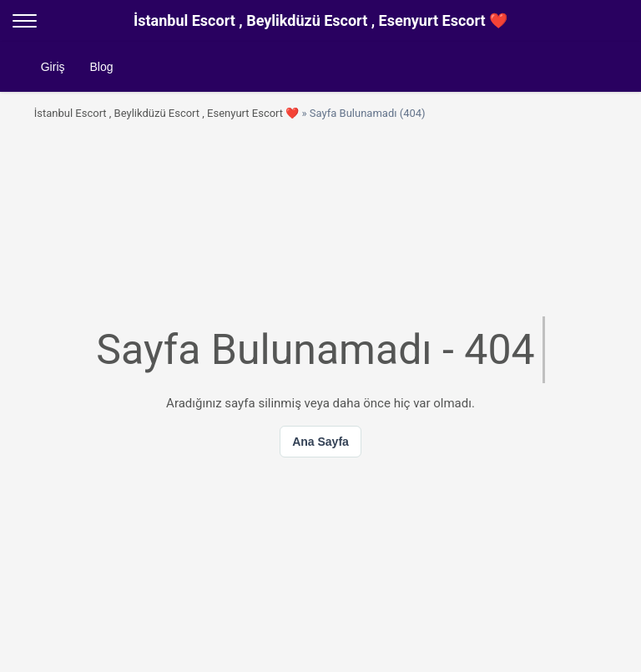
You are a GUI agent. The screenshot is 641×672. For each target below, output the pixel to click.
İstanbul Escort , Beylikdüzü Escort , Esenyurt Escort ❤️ (167, 113)
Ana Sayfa (320, 442)
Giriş (53, 67)
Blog (102, 67)
